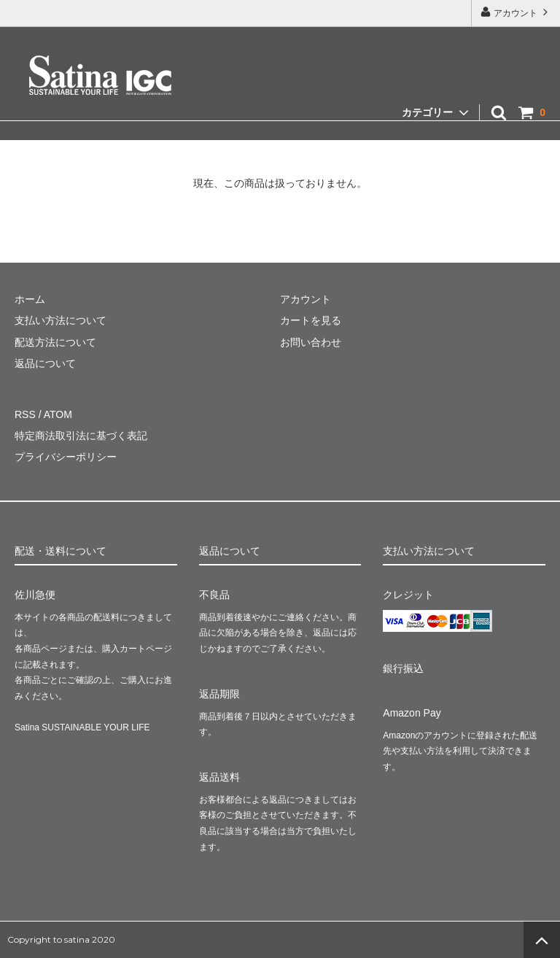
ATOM (58, 414)
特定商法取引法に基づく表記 (81, 436)
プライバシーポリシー (66, 457)
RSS (25, 414)
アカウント (516, 12)
